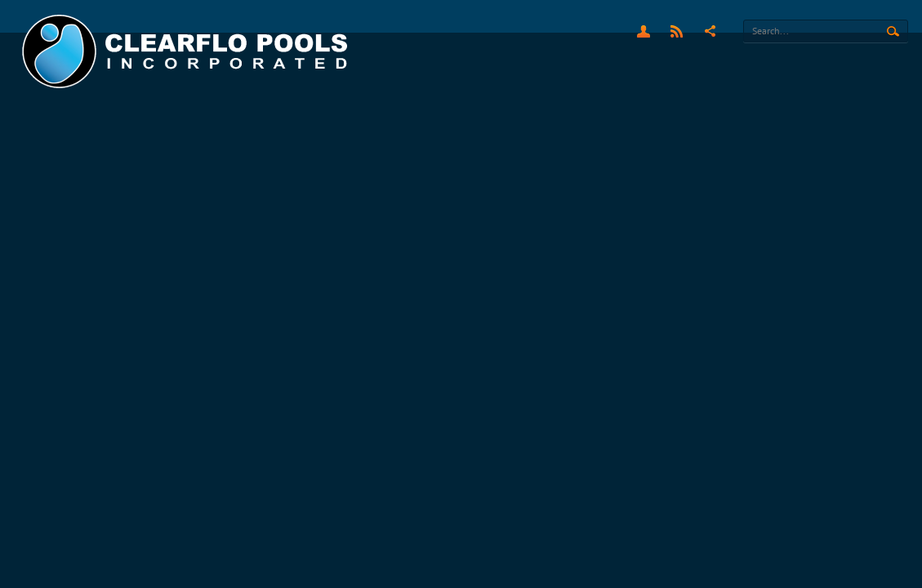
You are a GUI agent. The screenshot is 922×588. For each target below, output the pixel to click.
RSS (677, 31)
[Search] (826, 31)
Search (893, 32)
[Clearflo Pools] (187, 52)
